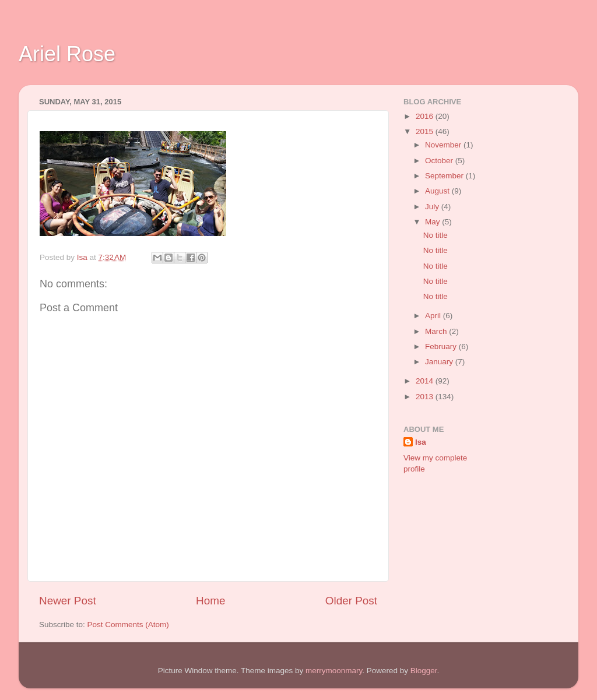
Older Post (351, 601)
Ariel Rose (67, 54)
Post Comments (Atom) (128, 625)
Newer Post (68, 601)
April (434, 316)
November (444, 145)
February (442, 347)
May (433, 222)
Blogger (424, 671)
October (440, 161)
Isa (421, 442)
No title (436, 235)
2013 (426, 397)
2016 (426, 116)
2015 (426, 131)
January (440, 362)
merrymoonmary (334, 671)
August (438, 191)
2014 (426, 381)
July (433, 207)
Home (210, 601)
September (445, 176)
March (437, 331)
